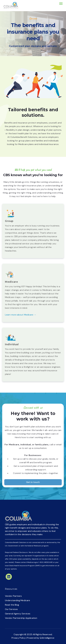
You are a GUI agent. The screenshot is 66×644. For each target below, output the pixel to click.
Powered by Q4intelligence (41, 638)
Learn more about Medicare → (21, 315)
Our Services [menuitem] (11, 609)
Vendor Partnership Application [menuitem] (21, 618)
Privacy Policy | (19, 638)
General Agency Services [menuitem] (18, 614)
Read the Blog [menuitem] (12, 605)
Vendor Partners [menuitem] (13, 596)
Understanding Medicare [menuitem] (17, 600)
